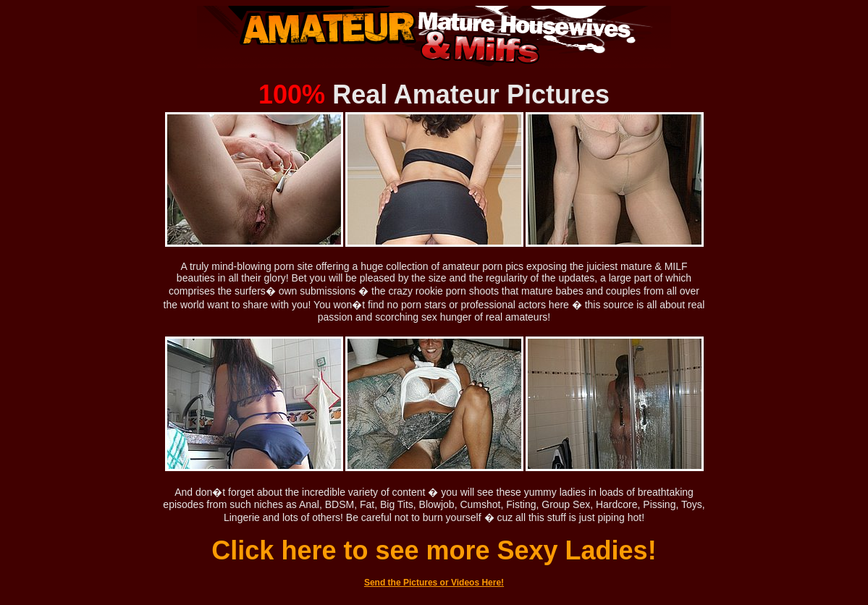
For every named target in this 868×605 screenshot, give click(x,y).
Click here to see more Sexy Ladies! (434, 550)
